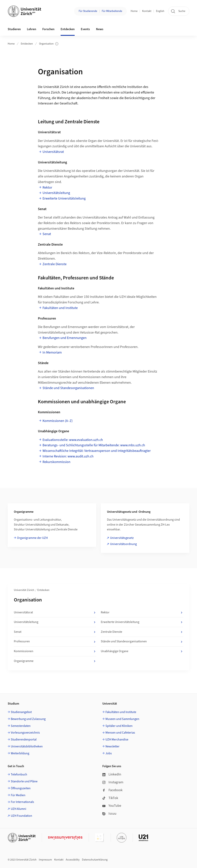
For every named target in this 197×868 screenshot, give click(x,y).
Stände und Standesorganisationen (68, 388)
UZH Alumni (18, 809)
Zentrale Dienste (55, 264)
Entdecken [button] (68, 29)
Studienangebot (21, 712)
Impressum (45, 860)
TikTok (110, 798)
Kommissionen (55, 651)
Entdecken (27, 44)
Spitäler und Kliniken (119, 726)
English (160, 11)
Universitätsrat (53, 152)
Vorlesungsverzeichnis (25, 733)
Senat (47, 234)
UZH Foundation (21, 816)
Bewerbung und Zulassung (28, 719)
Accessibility (73, 860)
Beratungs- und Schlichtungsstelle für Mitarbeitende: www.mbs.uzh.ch (94, 445)
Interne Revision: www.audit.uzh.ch (68, 456)
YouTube (112, 806)
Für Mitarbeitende (112, 11)
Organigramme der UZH (32, 538)
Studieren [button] (14, 29)
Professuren (55, 642)
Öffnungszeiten (21, 788)
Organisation (49, 44)
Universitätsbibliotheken (27, 746)
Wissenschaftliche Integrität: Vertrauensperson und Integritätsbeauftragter (97, 451)
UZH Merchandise (117, 740)
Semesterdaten (21, 726)
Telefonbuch (19, 774)
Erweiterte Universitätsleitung (64, 198)
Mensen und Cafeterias (120, 733)
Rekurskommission (56, 462)
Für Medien (18, 795)
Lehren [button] (32, 29)
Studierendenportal (24, 740)
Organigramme (55, 661)
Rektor (47, 188)
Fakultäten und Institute (60, 308)
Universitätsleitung (56, 193)
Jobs (109, 753)
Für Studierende (88, 11)
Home (134, 11)
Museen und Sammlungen (122, 719)
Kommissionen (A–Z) (58, 421)
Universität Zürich (24, 590)
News (100, 29)
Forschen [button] (48, 29)
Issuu (109, 814)
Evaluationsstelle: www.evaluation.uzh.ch (73, 440)
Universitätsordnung (123, 544)
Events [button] (85, 29)
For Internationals (22, 802)
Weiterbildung (20, 753)
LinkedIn (112, 774)
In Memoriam (52, 352)
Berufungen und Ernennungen (65, 338)
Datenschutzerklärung (95, 860)
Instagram (113, 782)
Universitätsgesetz (122, 538)
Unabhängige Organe (142, 651)
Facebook (112, 790)
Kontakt (147, 11)
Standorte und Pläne (24, 781)
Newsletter (112, 746)
